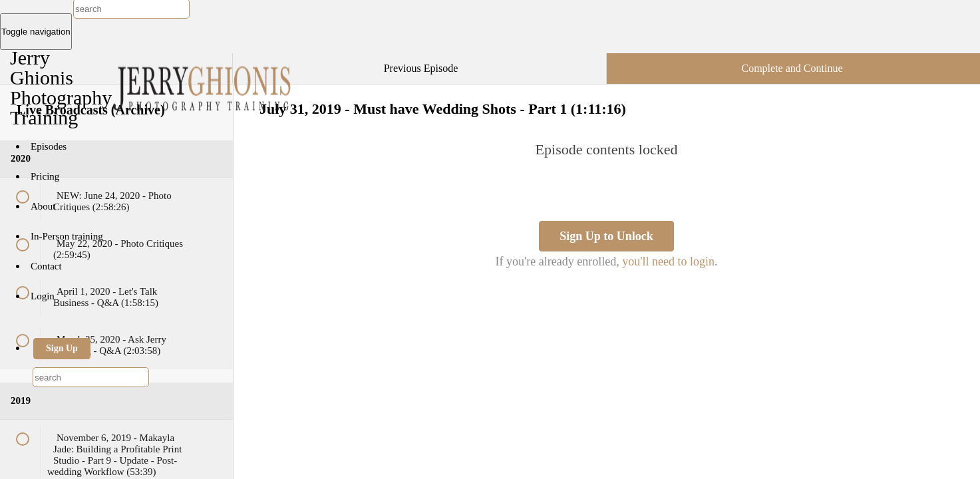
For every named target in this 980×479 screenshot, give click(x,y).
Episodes (49, 146)
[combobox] (91, 377)
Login (43, 296)
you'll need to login (668, 261)
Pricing (45, 176)
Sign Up (62, 348)
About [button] (44, 206)
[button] (209, 60)
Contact (46, 266)
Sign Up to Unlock (606, 236)
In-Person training (67, 236)
